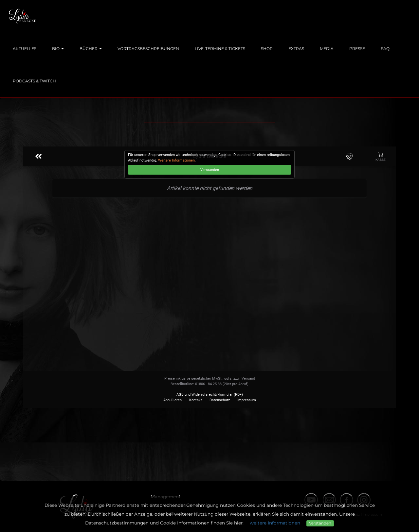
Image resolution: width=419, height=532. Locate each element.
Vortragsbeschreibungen (148, 49)
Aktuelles (25, 49)
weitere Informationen (275, 523)
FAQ (385, 49)
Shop (267, 49)
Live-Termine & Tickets (220, 49)
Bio (58, 49)
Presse (357, 49)
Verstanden (320, 523)
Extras (296, 49)
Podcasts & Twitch (34, 81)
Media (327, 49)
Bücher (91, 49)
